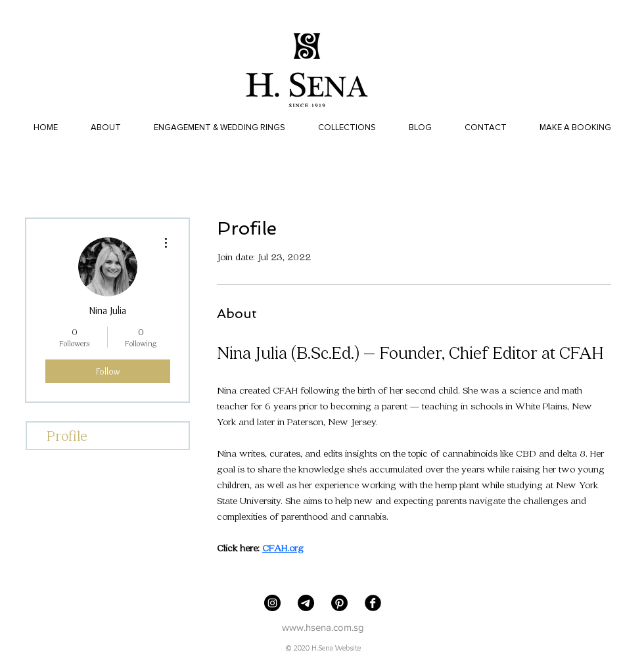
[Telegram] (306, 603)
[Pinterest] (339, 603)
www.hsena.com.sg (323, 627)
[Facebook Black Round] (373, 603)
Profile (67, 435)
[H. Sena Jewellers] (272, 603)
